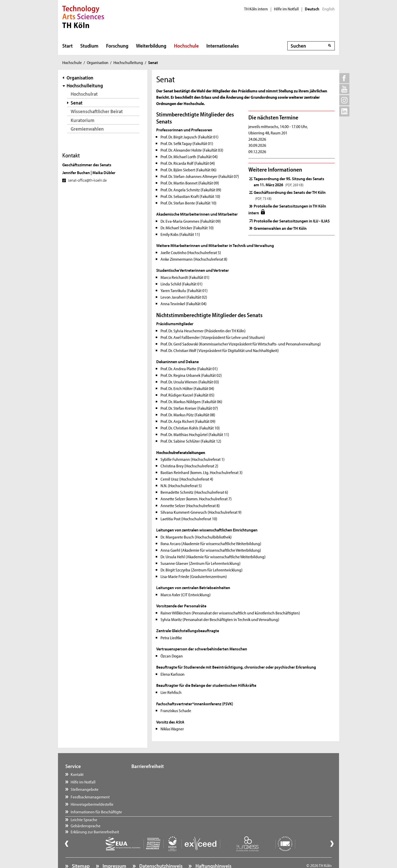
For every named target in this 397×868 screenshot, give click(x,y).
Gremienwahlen (87, 129)
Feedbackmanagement (90, 797)
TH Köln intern (256, 9)
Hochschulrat (84, 94)
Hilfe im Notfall (286, 9)
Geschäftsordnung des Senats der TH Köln (290, 195)
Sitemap (80, 852)
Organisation (98, 62)
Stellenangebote (85, 789)
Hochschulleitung (128, 62)
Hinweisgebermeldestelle (92, 804)
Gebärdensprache (151, 782)
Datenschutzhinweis (160, 852)
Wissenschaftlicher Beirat (97, 111)
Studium (89, 46)
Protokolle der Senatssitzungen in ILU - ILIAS (292, 221)
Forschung (117, 46)
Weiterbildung (151, 46)
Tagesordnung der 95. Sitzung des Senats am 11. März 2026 (289, 181)
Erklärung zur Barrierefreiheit (161, 789)
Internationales (223, 46)
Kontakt (77, 774)
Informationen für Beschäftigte (96, 812)
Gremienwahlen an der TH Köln (280, 228)
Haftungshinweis (213, 852)
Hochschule (186, 46)
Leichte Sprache (150, 774)
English (329, 9)
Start (67, 46)
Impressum (114, 852)
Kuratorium (83, 120)
